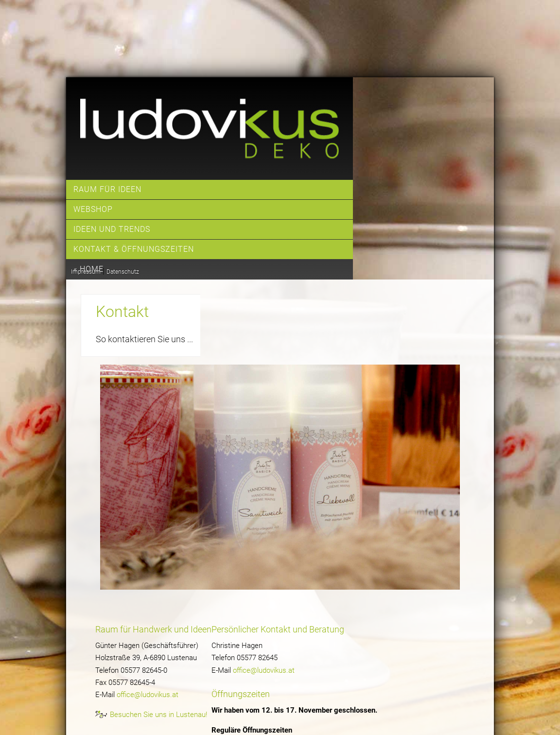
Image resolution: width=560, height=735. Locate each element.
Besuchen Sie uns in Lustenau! (158, 715)
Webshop (93, 209)
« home (88, 269)
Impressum (86, 272)
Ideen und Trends (112, 229)
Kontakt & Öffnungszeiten (134, 249)
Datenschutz (123, 272)
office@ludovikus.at (148, 695)
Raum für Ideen (107, 189)
